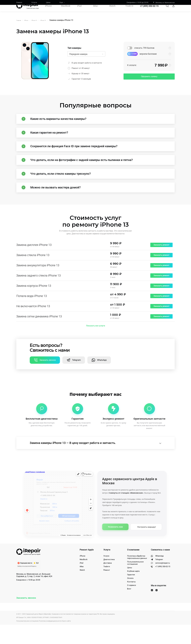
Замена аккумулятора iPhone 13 (38, 282)
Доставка (108, 582)
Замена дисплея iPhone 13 (34, 261)
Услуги (34, 2)
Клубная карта (133, 590)
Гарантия (131, 594)
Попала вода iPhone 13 (32, 312)
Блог (129, 608)
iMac (96, 10)
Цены (48, 2)
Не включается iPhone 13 (33, 322)
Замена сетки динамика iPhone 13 (39, 333)
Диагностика (109, 579)
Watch (112, 10)
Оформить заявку (149, 76)
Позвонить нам (115, 546)
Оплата (130, 598)
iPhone (48, 10)
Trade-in (129, 10)
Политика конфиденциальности (50, 640)
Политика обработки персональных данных (137, 576)
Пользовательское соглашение (135, 582)
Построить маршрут (147, 546)
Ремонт (19, 2)
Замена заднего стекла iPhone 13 (38, 292)
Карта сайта (66, 640)
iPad (79, 10)
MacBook (66, 10)
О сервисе (132, 605)
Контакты (131, 601)
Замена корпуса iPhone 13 (34, 302)
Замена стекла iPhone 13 (33, 271)
